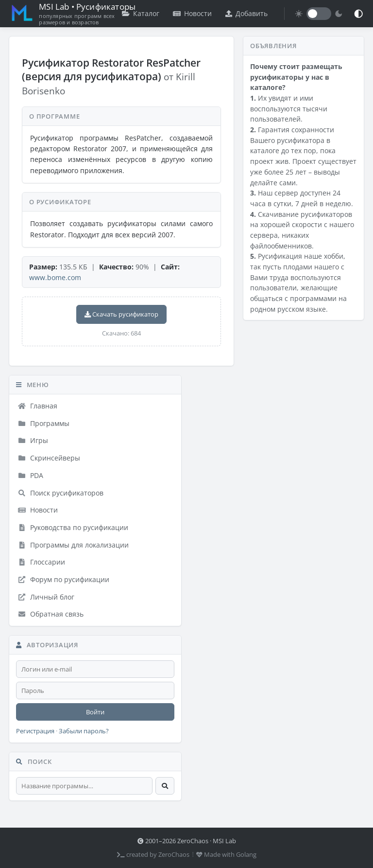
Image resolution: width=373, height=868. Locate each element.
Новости (192, 13)
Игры (33, 440)
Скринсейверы (49, 458)
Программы (43, 423)
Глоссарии (41, 562)
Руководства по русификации (73, 527)
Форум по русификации (63, 579)
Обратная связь (51, 614)
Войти (95, 712)
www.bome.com (55, 277)
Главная (37, 406)
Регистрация (35, 731)
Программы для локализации (73, 545)
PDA (30, 475)
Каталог (141, 13)
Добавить (246, 13)
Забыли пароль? (84, 731)
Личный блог (46, 597)
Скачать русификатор (121, 314)
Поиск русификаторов (60, 493)
